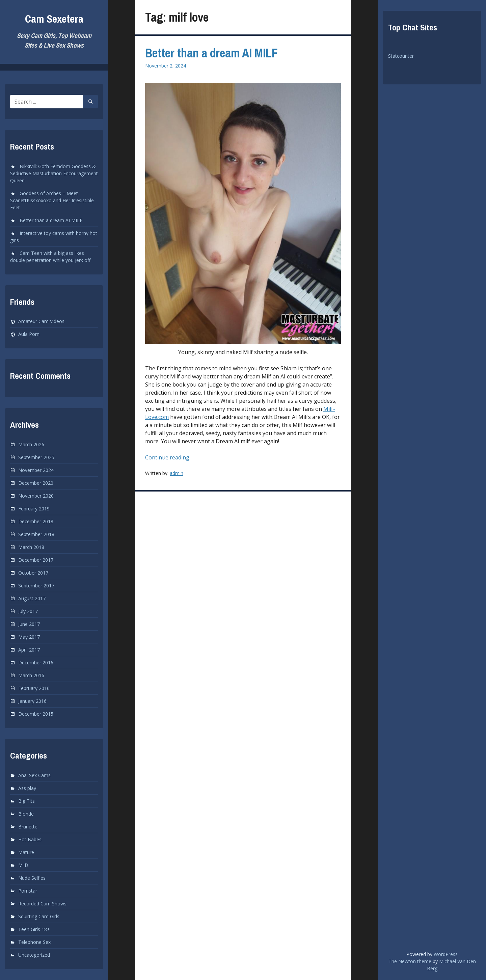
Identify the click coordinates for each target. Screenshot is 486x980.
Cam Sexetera (54, 19)
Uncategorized (34, 955)
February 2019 (34, 509)
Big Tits (26, 801)
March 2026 (31, 444)
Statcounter (401, 56)
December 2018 (36, 521)
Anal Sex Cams (34, 775)
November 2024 (36, 470)
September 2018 (36, 534)
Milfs (23, 865)
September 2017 (36, 586)
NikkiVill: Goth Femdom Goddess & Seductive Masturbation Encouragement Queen (54, 173)
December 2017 (36, 560)
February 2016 (34, 688)
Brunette (28, 827)
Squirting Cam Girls (39, 916)
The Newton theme (410, 961)
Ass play (27, 788)
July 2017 (28, 611)
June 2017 (29, 624)
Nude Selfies (32, 878)
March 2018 (31, 547)
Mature (26, 852)
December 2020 (36, 483)
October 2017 (33, 573)
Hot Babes (30, 839)
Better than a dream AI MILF (51, 220)
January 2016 (32, 701)
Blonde (26, 814)
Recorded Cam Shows (42, 904)
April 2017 (29, 650)
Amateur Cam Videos (41, 321)
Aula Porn (29, 334)
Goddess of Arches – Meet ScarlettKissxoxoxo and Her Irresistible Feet (52, 200)
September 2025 (36, 457)
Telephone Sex (34, 942)
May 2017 (29, 637)
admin (177, 473)
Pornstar (28, 891)
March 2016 (31, 675)
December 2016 (36, 663)
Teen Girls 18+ (34, 929)
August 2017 (32, 598)
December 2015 (36, 714)
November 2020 (36, 496)
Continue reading (176, 457)
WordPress (446, 954)
